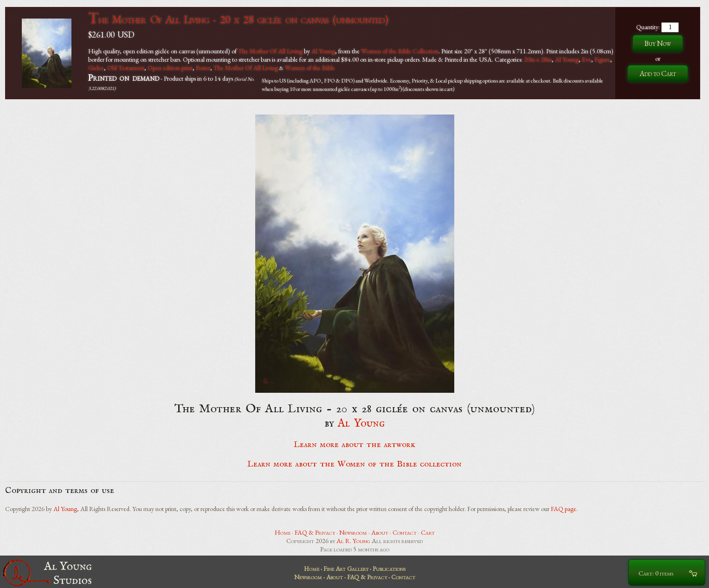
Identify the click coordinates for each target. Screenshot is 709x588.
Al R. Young (353, 541)
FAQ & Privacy (315, 532)
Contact (405, 532)
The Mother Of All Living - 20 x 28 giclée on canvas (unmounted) (238, 19)
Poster (203, 68)
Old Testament (126, 68)
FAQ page (564, 509)
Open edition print (170, 68)
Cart (428, 532)
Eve (587, 59)
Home (283, 532)
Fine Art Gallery (346, 569)
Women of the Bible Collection (400, 51)
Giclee (96, 68)
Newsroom (353, 532)
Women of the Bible (310, 68)
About (380, 532)
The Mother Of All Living (270, 51)
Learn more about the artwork (354, 445)
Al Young (323, 51)
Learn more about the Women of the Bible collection (354, 464)
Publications (389, 569)
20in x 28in (538, 59)
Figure (602, 59)
